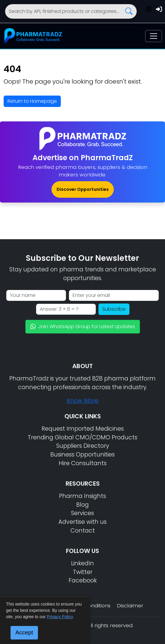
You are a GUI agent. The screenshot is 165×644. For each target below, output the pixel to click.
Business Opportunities (82, 455)
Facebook (83, 580)
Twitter (83, 572)
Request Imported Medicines (83, 429)
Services (82, 513)
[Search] (71, 11)
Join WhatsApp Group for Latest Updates (83, 327)
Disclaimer (130, 606)
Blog (82, 505)
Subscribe (114, 309)
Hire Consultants (83, 463)
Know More (83, 401)
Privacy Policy (60, 617)
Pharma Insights (82, 496)
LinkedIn (82, 563)
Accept (24, 632)
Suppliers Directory (83, 446)
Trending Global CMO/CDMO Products (82, 437)
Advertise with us (82, 522)
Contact (83, 531)
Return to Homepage (32, 101)
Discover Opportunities (83, 189)
